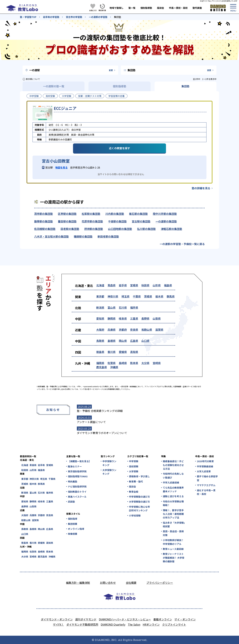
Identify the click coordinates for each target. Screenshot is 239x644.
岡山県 (123, 341)
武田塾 (71, 502)
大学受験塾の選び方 (139, 502)
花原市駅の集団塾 (92, 221)
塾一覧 (132, 8)
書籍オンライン (163, 619)
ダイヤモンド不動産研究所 (82, 624)
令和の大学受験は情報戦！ (173, 503)
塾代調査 (197, 8)
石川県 (123, 307)
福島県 (168, 285)
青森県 (112, 285)
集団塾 (118, 17)
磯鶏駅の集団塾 (83, 236)
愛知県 (100, 318)
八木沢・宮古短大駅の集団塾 (51, 236)
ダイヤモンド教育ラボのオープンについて (102, 433)
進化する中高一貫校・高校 (206, 492)
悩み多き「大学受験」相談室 (174, 524)
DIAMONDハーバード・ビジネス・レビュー (125, 619)
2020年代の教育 (205, 461)
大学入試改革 (204, 471)
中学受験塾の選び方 (139, 497)
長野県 (145, 318)
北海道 (100, 285)
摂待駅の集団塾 (94, 229)
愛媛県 (123, 352)
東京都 (100, 296)
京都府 (123, 330)
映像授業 (73, 534)
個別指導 (73, 519)
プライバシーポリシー (160, 583)
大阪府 (100, 330)
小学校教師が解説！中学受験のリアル (173, 542)
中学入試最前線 (171, 482)
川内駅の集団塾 (115, 214)
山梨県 (157, 318)
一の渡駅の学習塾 (98, 17)
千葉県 (137, 296)
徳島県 (100, 352)
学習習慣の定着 (117, 96)
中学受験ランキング (109, 463)
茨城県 (148, 296)
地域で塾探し (117, 8)
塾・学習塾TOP (28, 17)
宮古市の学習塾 (74, 17)
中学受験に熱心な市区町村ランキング (139, 509)
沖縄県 (114, 367)
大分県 (145, 363)
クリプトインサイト (174, 624)
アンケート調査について (91, 422)
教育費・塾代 (136, 481)
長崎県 (123, 363)
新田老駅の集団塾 (108, 236)
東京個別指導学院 (77, 471)
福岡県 (100, 363)
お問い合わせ (108, 583)
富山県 (112, 307)
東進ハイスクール (77, 497)
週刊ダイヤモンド (86, 619)
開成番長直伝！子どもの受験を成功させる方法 (173, 465)
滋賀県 (159, 330)
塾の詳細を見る (201, 188)
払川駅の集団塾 (146, 229)
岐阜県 (123, 318)
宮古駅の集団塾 (141, 221)
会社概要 (131, 583)
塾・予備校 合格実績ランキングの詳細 (100, 411)
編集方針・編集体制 (78, 583)
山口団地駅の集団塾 (120, 229)
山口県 (145, 341)
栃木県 (159, 296)
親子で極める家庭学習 (207, 478)
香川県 (112, 352)
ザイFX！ (58, 624)
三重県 (134, 318)
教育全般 (134, 492)
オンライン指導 (76, 529)
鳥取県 (100, 341)
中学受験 (34, 96)
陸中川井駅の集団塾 (165, 214)
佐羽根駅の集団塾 (45, 229)
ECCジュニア (65, 108)
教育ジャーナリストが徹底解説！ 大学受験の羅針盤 (174, 558)
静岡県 (112, 318)
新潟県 (100, 307)
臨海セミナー (75, 466)
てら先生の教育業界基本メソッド (173, 489)
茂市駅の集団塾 (43, 214)
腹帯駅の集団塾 (43, 221)
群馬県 (171, 296)
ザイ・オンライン (185, 619)
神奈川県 (113, 296)
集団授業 (73, 524)
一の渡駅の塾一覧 (54, 86)
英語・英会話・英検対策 (173, 533)
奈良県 (134, 330)
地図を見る (61, 167)
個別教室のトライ (77, 492)
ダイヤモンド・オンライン (57, 619)
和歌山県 (147, 330)
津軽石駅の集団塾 (171, 229)
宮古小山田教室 (56, 161)
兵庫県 (112, 330)
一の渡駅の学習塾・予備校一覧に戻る (182, 244)
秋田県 (145, 285)
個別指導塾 (146, 8)
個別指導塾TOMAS (78, 476)
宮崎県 (157, 363)
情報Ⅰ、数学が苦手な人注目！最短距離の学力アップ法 (173, 514)
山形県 (157, 285)
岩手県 (123, 285)
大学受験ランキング (109, 472)
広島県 (134, 341)
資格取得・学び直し (139, 476)
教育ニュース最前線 (173, 549)
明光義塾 (73, 481)
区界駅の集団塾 (67, 214)
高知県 (134, 352)
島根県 (112, 341)
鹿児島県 (102, 367)
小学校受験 (135, 515)
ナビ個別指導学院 (77, 486)
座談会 (160, 8)
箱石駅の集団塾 (138, 214)
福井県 (134, 307)
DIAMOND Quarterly (113, 624)
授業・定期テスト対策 (90, 96)
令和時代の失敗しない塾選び (173, 475)
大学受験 (67, 96)
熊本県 (134, 363)
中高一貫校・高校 (178, 8)
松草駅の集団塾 (91, 214)
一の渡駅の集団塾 (166, 221)
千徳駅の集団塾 (117, 221)
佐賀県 (112, 363)
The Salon (134, 624)
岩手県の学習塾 (51, 17)
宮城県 (134, 285)
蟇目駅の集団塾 (67, 221)
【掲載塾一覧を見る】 (79, 461)
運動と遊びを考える (173, 496)
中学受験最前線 (205, 466)
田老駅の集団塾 (70, 229)
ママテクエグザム (206, 485)
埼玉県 (125, 296)
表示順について (33, 79)
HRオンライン (151, 624)
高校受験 (50, 96)
